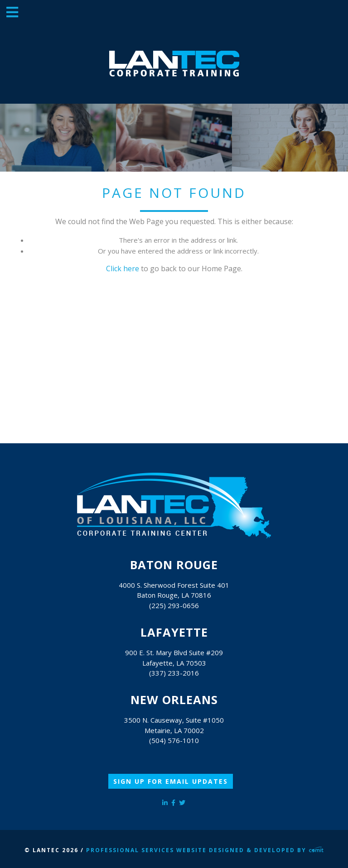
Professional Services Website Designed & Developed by (205, 850)
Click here (123, 269)
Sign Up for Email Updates (171, 781)
